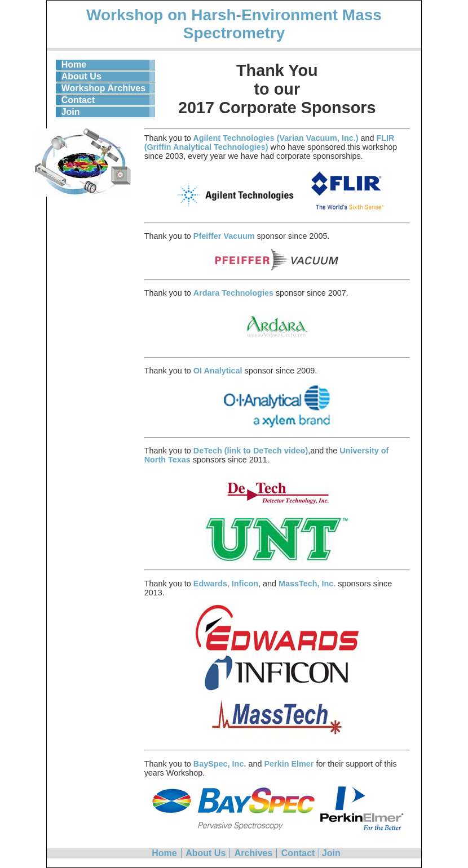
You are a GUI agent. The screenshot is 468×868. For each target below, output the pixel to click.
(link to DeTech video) (266, 451)
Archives (254, 853)
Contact (78, 100)
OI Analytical (218, 371)
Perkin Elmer (289, 764)
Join (71, 112)
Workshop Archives (103, 88)
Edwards (210, 584)
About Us (81, 76)
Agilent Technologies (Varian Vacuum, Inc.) (275, 138)
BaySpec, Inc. (220, 764)
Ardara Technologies (235, 293)
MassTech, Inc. (307, 584)
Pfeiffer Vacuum (224, 236)
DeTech (209, 451)
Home (74, 64)
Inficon (245, 584)
